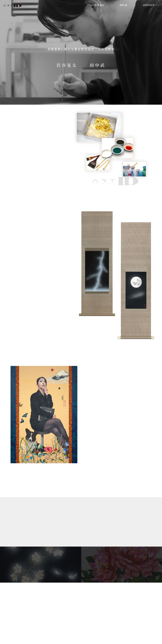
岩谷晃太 (67, 66)
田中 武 (123, 5)
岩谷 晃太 (99, 5)
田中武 (98, 66)
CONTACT (148, 5)
